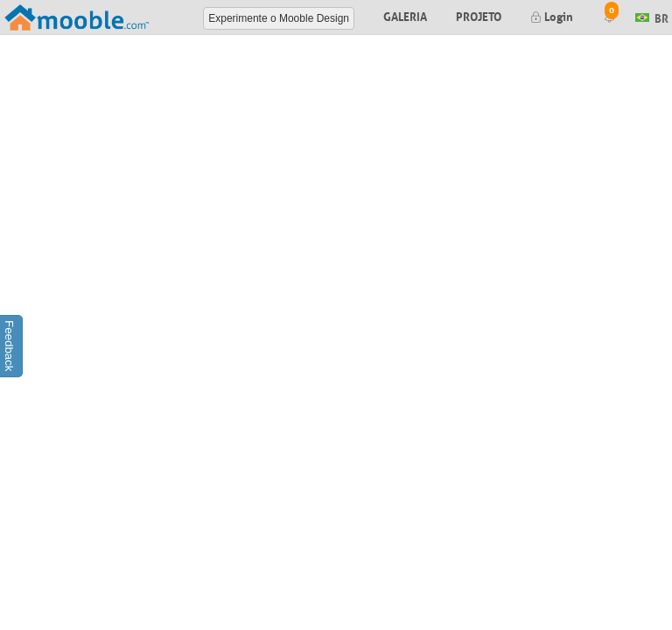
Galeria (405, 15)
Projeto (479, 15)
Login (552, 15)
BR (652, 16)
